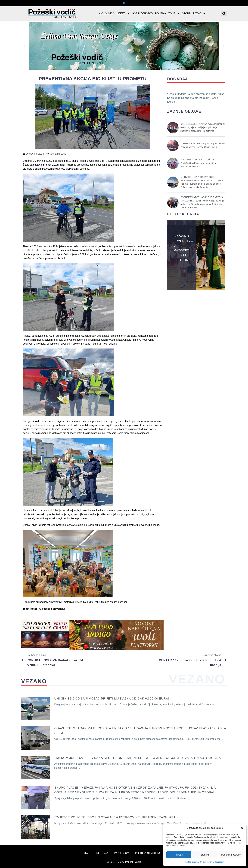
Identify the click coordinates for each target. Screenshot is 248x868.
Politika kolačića (192, 862)
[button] (242, 828)
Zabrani (205, 855)
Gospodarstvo (142, 14)
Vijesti (123, 14)
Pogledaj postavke (231, 855)
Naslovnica (106, 14)
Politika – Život (167, 14)
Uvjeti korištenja (207, 862)
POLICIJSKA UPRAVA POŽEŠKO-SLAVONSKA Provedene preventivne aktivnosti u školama (199, 163)
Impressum (220, 862)
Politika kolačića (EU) (150, 853)
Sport (186, 14)
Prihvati (179, 855)
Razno (199, 14)
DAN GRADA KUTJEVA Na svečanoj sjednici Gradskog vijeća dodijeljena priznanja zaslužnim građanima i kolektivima (203, 127)
